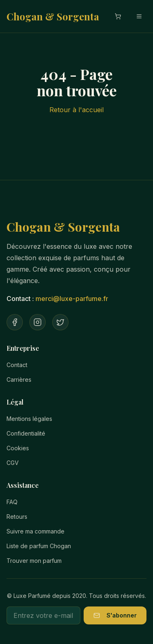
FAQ (12, 502)
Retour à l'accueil (76, 110)
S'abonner (115, 615)
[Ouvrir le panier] (118, 16)
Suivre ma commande (35, 531)
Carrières (19, 380)
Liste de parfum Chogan (39, 546)
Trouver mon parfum (34, 561)
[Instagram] (38, 322)
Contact (17, 365)
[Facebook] (15, 322)
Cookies (18, 448)
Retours (17, 517)
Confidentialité (26, 433)
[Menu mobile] (139, 16)
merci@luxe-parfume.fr (72, 299)
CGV (13, 463)
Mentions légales (29, 419)
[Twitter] (60, 322)
